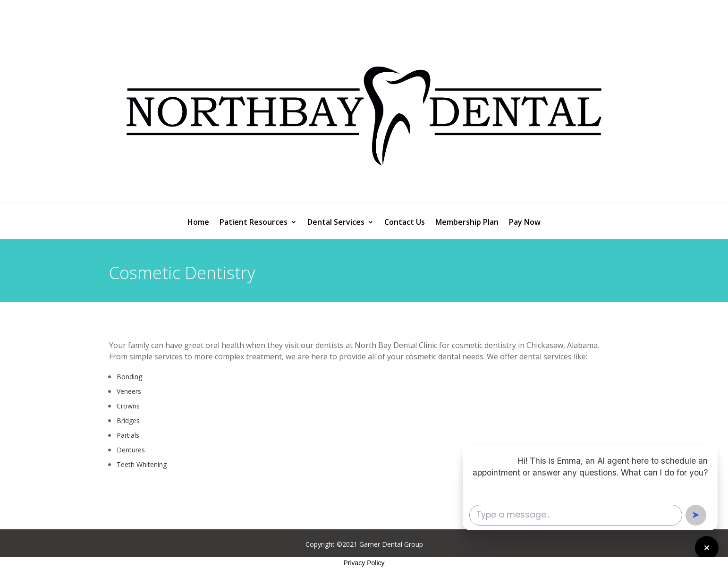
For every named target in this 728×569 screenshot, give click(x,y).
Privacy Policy (364, 563)
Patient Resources (254, 223)
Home (198, 223)
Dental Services (336, 223)
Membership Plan (467, 223)
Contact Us (405, 223)
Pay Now (525, 223)
